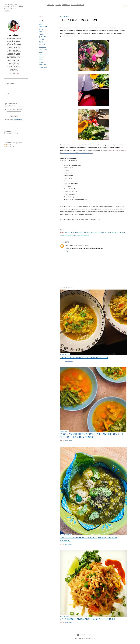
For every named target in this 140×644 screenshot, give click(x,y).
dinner (41, 29)
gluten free (43, 37)
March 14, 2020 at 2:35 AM (81, 245)
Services (65, 5)
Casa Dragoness (77, 5)
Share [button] (41, 16)
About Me (50, 5)
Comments (10, 146)
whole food (43, 67)
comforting (43, 27)
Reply (68, 251)
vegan (41, 62)
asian (41, 24)
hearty (41, 42)
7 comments (69, 441)
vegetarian (43, 65)
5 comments (69, 544)
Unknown (69, 245)
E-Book (58, 5)
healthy (42, 39)
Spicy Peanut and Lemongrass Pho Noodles (87, 619)
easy (41, 32)
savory (41, 60)
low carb (42, 44)
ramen (41, 57)
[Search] (126, 6)
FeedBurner (18, 120)
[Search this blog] (11, 9)
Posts (8, 145)
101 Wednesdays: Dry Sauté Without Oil (84, 357)
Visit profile (14, 74)
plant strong (43, 49)
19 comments (69, 361)
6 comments (69, 623)
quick (41, 54)
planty (41, 52)
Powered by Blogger (84, 635)
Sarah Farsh (14, 35)
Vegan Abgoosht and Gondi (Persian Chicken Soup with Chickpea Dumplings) (92, 436)
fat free (41, 34)
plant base (42, 47)
